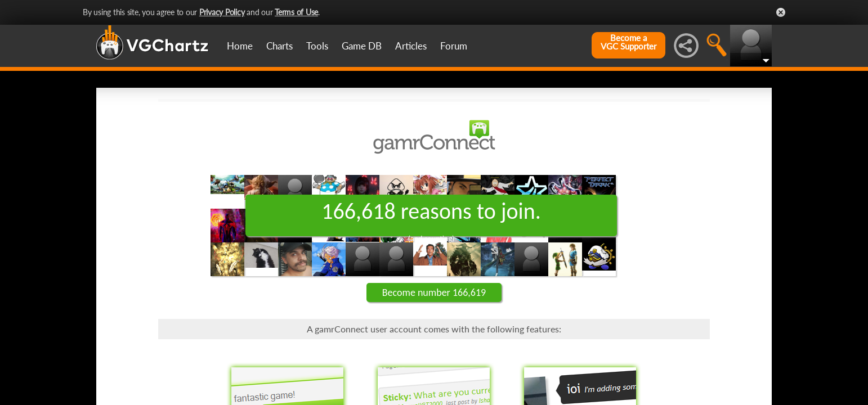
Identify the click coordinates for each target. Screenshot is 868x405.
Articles (411, 46)
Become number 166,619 (434, 292)
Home (240, 46)
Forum (454, 46)
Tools (317, 46)
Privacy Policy (222, 12)
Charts (279, 46)
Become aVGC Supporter (628, 42)
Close (781, 12)
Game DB (362, 46)
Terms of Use (296, 12)
